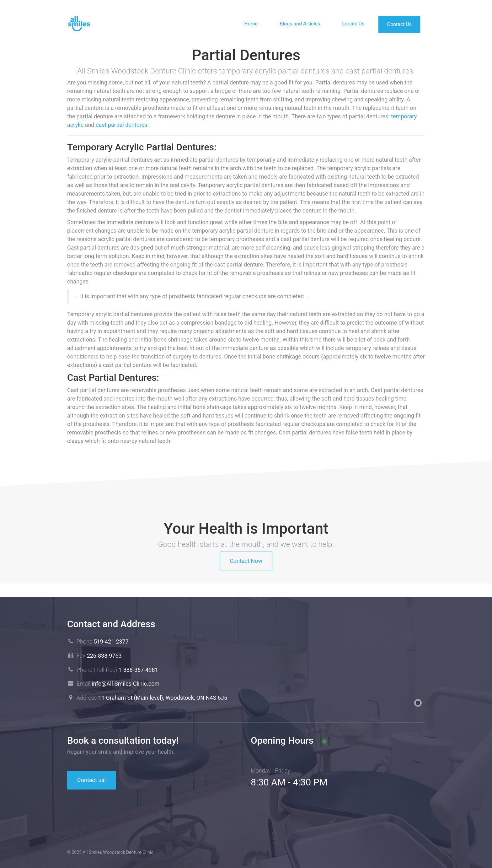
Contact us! (91, 780)
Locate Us (353, 24)
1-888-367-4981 (138, 670)
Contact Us (399, 24)
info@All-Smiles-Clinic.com (126, 684)
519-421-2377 (111, 642)
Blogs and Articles (300, 24)
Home (251, 24)
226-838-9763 (104, 656)
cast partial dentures (121, 125)
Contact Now (246, 561)
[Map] (338, 663)
